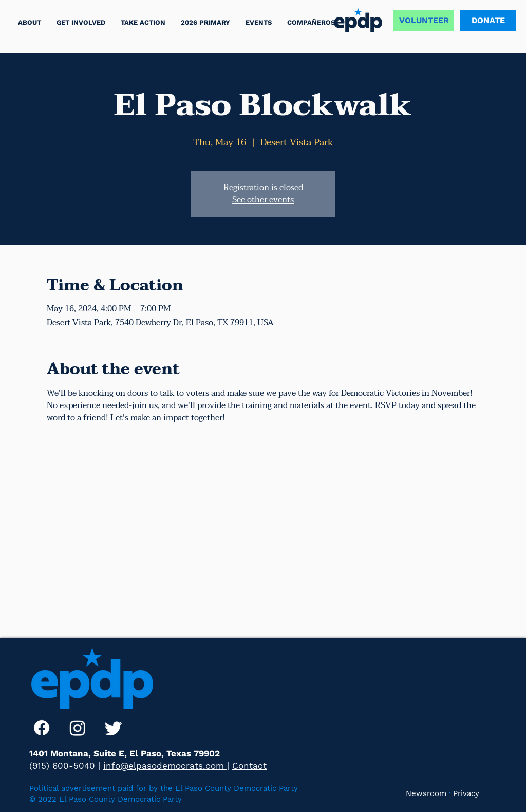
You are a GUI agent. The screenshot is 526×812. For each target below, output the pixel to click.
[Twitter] (114, 728)
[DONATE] (488, 21)
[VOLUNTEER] (424, 21)
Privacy (466, 793)
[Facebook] (42, 728)
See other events (263, 200)
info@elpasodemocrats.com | (166, 766)
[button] (143, 22)
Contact (249, 766)
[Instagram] (78, 728)
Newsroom (426, 793)
